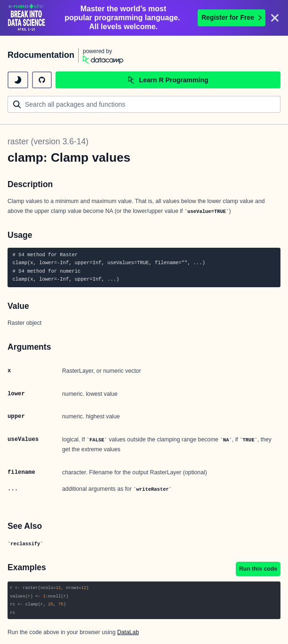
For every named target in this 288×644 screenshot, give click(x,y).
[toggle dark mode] (18, 80)
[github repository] (42, 80)
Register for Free (232, 17)
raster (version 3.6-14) (48, 141)
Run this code (258, 569)
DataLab (128, 632)
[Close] (275, 18)
